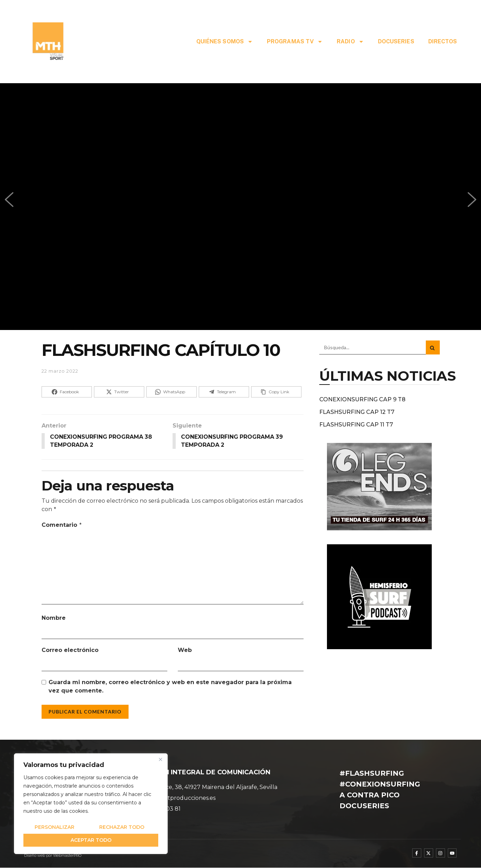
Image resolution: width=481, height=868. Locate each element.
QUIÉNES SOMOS (225, 42)
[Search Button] (433, 347)
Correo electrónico (70, 650)
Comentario (62, 525)
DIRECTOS (443, 41)
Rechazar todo (122, 827)
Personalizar (54, 827)
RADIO (350, 42)
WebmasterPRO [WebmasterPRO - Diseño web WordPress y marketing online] (67, 856)
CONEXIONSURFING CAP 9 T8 (362, 399)
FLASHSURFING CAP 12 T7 (357, 412)
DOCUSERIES (396, 41)
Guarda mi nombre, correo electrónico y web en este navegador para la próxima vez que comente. (170, 687)
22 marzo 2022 (60, 371)
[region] (91, 804)
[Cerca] (160, 759)
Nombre (54, 618)
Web (185, 650)
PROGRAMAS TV (295, 42)
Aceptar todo (91, 840)
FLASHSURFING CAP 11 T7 (356, 425)
